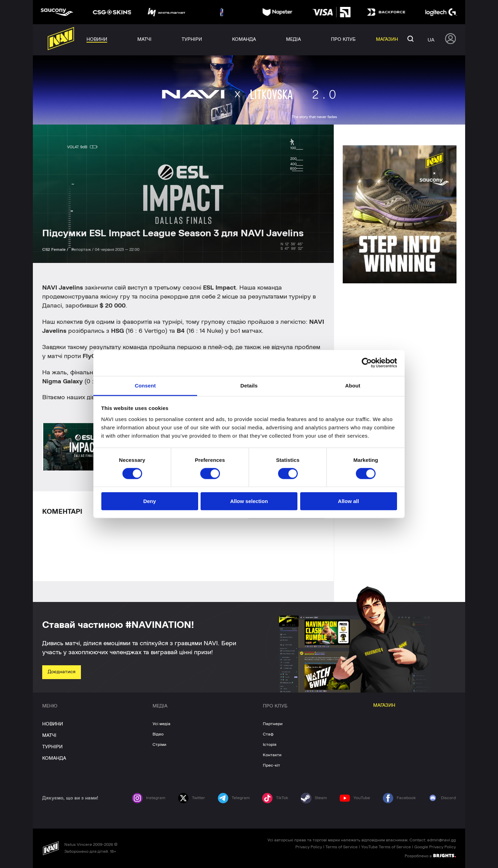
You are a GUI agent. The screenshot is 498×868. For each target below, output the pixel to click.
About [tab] (353, 385)
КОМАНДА (54, 758)
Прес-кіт (271, 765)
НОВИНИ (53, 724)
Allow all (348, 501)
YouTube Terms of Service (386, 847)
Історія (270, 744)
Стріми (159, 744)
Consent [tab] (145, 385)
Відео (158, 734)
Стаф (268, 734)
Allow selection (249, 501)
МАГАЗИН (384, 705)
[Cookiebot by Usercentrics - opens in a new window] (367, 363)
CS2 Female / (56, 249)
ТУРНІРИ (52, 747)
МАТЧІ (49, 735)
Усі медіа (162, 724)
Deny (150, 501)
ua (431, 40)
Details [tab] (249, 385)
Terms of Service (342, 847)
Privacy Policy (309, 847)
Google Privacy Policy (435, 847)
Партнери (273, 724)
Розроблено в (430, 856)
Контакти (272, 755)
